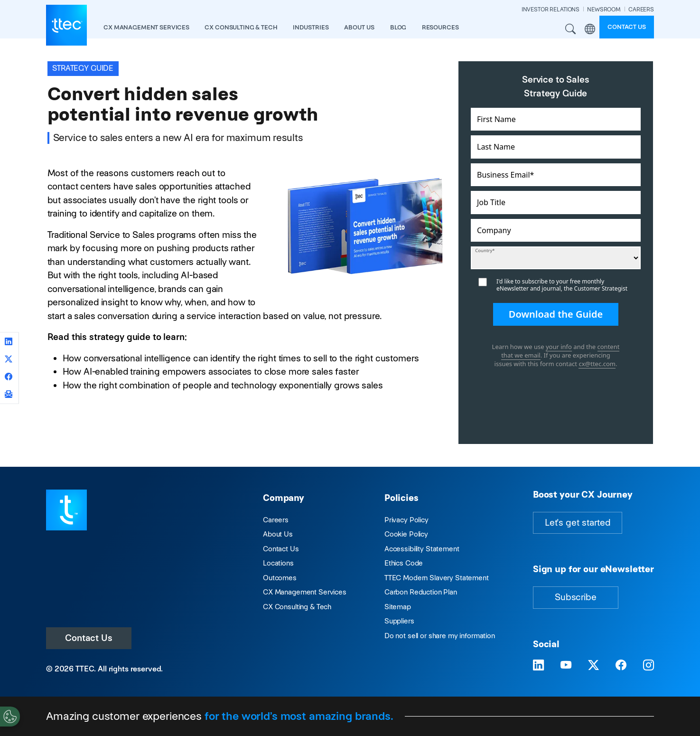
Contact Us (89, 638)
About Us (278, 534)
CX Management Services (305, 592)
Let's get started (578, 523)
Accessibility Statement (422, 549)
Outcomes (280, 578)
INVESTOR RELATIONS (551, 9)
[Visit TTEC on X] (593, 665)
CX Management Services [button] (146, 27)
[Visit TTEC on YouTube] (566, 665)
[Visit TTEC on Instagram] (649, 665)
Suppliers (399, 621)
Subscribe (576, 597)
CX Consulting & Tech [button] (241, 27)
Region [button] (590, 29)
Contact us (627, 27)
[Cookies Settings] (10, 717)
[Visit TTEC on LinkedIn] (538, 665)
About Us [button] (359, 27)
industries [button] (311, 27)
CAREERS (641, 9)
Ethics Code (404, 563)
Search (571, 29)
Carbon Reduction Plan (421, 592)
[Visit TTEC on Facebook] (621, 665)
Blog (398, 27)
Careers (276, 520)
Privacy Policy (406, 520)
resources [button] (440, 27)
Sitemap (398, 607)
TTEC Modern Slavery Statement (437, 578)
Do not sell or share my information (440, 636)
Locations (278, 563)
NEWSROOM (604, 9)
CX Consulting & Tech (297, 607)
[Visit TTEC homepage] (66, 509)
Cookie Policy (406, 534)
